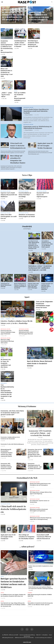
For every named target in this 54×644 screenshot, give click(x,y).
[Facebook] (22, 629)
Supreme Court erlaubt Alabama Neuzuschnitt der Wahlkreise (9, 195)
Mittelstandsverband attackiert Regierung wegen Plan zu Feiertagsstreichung (41, 519)
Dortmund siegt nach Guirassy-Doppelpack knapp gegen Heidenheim (8, 332)
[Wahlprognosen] (52, 314)
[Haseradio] (52, 330)
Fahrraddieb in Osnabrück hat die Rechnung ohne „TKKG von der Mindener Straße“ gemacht (47, 244)
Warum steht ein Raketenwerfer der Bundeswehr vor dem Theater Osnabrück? (39, 16)
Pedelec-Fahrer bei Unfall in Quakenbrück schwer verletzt (41, 567)
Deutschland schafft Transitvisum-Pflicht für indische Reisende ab (44, 537)
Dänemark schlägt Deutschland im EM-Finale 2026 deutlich (7, 341)
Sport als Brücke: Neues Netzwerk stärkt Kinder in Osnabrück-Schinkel (40, 364)
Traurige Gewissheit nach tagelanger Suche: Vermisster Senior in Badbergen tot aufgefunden (47, 287)
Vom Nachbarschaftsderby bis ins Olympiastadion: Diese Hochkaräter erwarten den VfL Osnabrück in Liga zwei (7, 392)
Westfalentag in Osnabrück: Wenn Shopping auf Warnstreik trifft (33, 44)
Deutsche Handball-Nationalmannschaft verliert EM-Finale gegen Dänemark (26, 332)
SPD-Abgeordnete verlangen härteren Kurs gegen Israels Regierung (41, 493)
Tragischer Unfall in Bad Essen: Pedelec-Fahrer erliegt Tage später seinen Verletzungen (33, 286)
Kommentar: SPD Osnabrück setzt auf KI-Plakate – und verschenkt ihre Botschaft (40, 433)
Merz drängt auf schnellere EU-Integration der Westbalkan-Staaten (18, 159)
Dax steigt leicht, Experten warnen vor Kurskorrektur (40, 502)
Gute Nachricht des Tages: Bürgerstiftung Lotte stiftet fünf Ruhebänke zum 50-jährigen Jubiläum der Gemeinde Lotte (34, 245)
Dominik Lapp (33, 22)
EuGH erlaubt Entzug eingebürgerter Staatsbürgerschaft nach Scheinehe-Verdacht (36, 111)
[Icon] (9, 184)
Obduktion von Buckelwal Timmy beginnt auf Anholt (27, 216)
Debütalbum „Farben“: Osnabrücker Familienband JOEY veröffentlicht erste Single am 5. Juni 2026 (40, 268)
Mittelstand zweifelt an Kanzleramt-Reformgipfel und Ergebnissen (39, 510)
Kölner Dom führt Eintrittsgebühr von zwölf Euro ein (9, 217)
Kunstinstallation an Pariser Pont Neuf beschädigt (25, 195)
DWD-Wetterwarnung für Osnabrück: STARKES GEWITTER (40, 595)
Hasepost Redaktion (29, 115)
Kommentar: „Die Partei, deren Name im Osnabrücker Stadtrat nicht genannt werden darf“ (12, 413)
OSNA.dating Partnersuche (8, 638)
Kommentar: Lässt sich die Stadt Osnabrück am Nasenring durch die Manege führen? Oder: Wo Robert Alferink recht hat (35, 454)
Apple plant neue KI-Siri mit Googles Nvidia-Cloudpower (45, 146)
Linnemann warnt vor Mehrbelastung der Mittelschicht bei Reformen (38, 127)
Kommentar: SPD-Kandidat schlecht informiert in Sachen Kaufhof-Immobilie (6, 466)
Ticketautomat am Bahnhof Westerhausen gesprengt (6, 285)
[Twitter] (27, 629)
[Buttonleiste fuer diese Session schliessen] (53, 311)
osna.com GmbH (15, 635)
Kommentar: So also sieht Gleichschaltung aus (12, 444)
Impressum (22, 635)
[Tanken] (52, 319)
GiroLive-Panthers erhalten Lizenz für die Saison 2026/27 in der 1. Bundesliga (17, 322)
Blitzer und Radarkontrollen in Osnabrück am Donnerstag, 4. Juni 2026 (7, 73)
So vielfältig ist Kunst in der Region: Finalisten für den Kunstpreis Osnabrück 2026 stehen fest (13, 595)
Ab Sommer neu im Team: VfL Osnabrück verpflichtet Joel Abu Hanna (6, 363)
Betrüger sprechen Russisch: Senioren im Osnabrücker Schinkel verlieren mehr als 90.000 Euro (14, 583)
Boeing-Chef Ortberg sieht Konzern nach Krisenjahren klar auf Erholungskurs (40, 484)
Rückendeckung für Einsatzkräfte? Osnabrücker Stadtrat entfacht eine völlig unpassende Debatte (7, 453)
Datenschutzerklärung (30, 635)
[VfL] (52, 324)
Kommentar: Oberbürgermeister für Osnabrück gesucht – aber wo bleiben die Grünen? (35, 466)
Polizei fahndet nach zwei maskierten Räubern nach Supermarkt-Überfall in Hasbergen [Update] (41, 588)
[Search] (52, 2)
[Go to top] (27, 642)
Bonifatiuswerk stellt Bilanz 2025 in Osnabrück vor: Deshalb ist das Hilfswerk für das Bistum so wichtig (13, 15)
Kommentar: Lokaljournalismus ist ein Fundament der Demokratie (10, 438)
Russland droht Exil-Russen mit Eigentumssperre (43, 195)
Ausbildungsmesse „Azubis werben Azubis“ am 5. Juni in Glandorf (20, 44)
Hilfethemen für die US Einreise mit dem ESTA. (24, 638)
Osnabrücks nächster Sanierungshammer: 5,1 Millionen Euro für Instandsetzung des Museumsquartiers (7, 47)
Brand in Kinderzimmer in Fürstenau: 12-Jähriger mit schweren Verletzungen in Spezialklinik (20, 286)
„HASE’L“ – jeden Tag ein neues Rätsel (7, 95)
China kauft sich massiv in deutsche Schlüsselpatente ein (18, 146)
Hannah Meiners (7, 22)
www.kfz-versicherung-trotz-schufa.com (43, 638)
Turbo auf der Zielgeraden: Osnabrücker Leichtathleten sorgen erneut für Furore (44, 305)
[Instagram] (32, 629)
